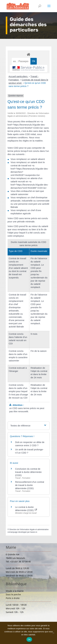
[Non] (53, 633)
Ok (29, 640)
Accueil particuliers (18, 76)
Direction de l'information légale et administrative (29, 529)
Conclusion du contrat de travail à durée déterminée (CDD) (28, 472)
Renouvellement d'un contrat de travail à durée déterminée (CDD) (30, 485)
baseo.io (34, 532)
